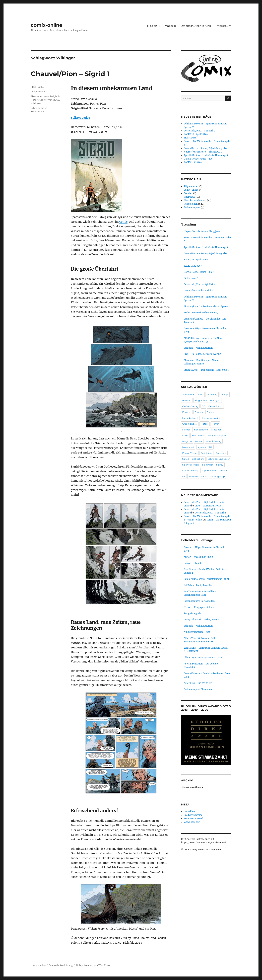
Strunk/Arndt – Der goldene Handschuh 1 (206, 370)
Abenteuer (37, 96)
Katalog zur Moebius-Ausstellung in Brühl (206, 579)
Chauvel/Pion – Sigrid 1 (70, 74)
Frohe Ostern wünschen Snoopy (201, 313)
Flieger (210, 412)
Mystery (202, 447)
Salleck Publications (193, 459)
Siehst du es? (191, 138)
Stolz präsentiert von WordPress (93, 965)
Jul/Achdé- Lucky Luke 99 (198, 585)
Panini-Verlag (190, 453)
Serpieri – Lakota (193, 563)
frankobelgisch (52, 96)
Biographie (201, 400)
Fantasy (199, 412)
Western (193, 476)
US (58, 100)
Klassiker (216, 430)
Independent (201, 430)
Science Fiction (191, 465)
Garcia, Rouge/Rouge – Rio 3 (199, 159)
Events (187, 193)
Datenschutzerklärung (196, 26)
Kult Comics (198, 435)
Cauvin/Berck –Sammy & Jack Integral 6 (205, 148)
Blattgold (215, 400)
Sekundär (208, 465)
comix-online (47, 25)
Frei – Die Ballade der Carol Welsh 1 (203, 354)
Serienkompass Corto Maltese (200, 601)
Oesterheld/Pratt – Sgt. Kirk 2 (200, 131)
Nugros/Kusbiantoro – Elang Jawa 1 (203, 152)
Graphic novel (190, 424)
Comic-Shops (191, 190)
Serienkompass (192, 207)
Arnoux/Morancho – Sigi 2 (198, 291)
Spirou (220, 465)
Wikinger (36, 103)
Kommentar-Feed (193, 819)
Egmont (187, 412)
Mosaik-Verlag (214, 441)
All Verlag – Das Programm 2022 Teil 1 (204, 658)
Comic (123, 222)
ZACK (204, 476)
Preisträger (207, 453)
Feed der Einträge (193, 815)
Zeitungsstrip (217, 476)
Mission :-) (154, 26)
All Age (225, 395)
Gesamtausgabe (211, 418)
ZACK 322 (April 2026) (196, 134)
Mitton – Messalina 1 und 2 (198, 557)
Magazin (170, 26)
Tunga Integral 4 (193, 613)
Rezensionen (38, 92)
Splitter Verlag (80, 118)
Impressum (223, 26)
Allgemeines (190, 186)
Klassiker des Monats (195, 200)
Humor (186, 430)
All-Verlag (212, 395)
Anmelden (189, 812)
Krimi (185, 435)
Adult (200, 395)
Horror (215, 424)
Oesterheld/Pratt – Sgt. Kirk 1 (210, 513)
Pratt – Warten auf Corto (208, 506)
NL (211, 447)
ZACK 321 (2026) (193, 162)
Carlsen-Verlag (190, 406)
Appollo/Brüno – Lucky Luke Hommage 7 (206, 155)
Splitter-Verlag (47, 100)
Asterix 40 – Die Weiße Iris (198, 683)
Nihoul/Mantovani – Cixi (197, 632)
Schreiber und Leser (219, 459)
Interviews (189, 197)
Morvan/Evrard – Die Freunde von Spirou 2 (207, 306)
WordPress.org (192, 822)
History (35, 100)
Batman (187, 400)
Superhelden (209, 471)
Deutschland (215, 406)
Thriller (223, 471)
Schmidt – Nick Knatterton (198, 348)
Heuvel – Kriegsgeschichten (199, 607)
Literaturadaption (218, 435)
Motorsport (188, 447)
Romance (221, 453)
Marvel (199, 441)
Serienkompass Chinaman (198, 689)
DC (203, 406)
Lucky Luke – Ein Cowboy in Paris (202, 620)
